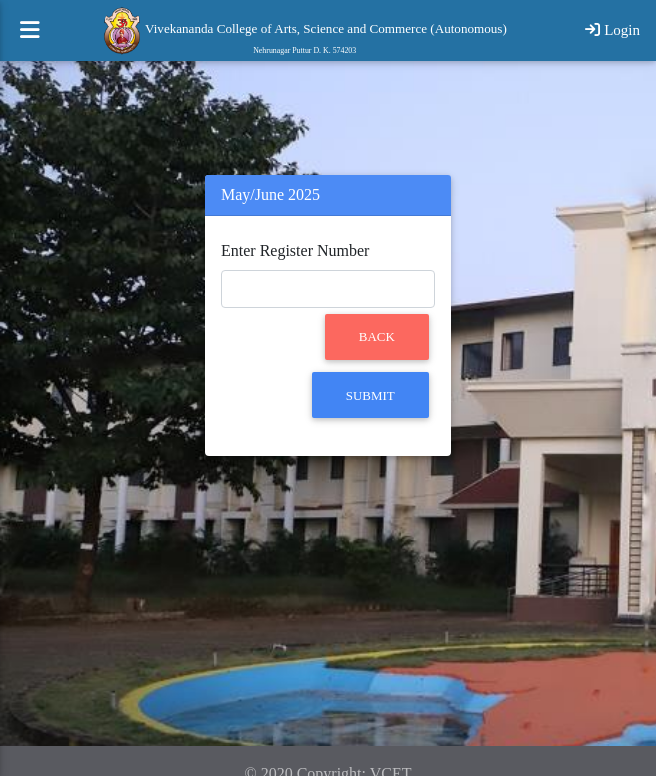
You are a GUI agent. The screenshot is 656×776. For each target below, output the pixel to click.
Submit (370, 395)
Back (377, 336)
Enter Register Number (295, 250)
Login (612, 38)
